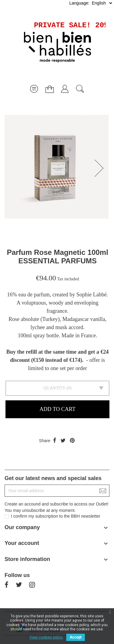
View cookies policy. (46, 637)
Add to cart (57, 409)
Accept (76, 637)
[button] (101, 168)
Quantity (54, 388)
